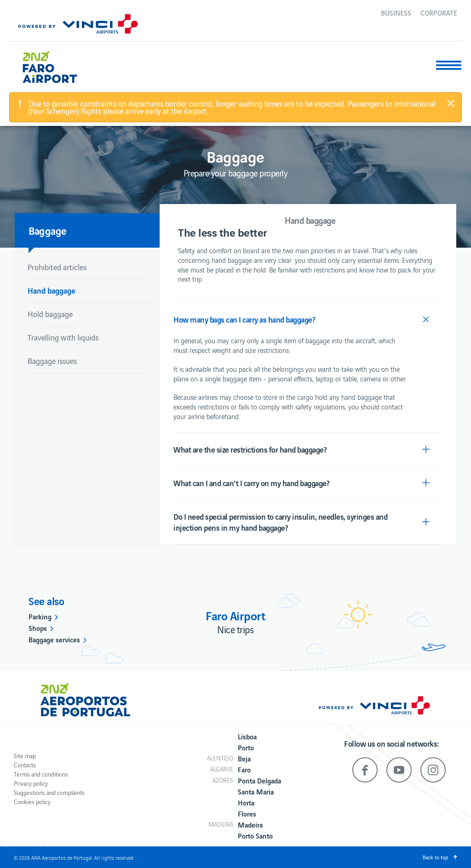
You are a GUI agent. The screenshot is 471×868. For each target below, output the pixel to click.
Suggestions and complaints (49, 792)
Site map (25, 756)
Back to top (435, 857)
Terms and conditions (41, 774)
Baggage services (54, 639)
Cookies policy (32, 802)
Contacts (25, 765)
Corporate (439, 12)
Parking (40, 616)
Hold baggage (50, 314)
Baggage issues (52, 361)
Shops (38, 628)
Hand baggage (52, 290)
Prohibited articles (57, 267)
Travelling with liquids (63, 337)
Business (396, 12)
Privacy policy (31, 783)
